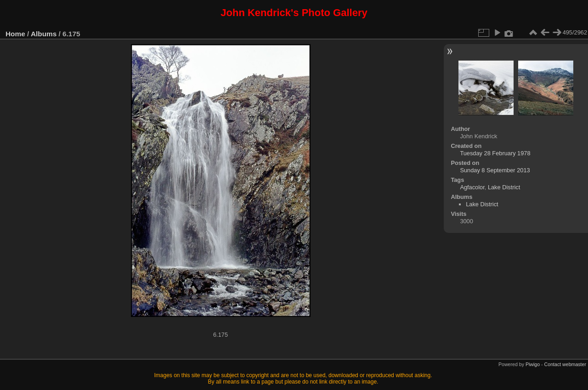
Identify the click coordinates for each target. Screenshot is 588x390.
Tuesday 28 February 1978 (495, 153)
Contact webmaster (565, 364)
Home (15, 34)
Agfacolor (472, 187)
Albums (44, 34)
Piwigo (533, 364)
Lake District (504, 187)
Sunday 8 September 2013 (495, 170)
